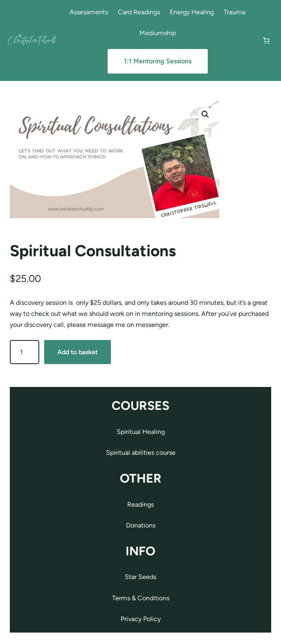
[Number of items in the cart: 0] (266, 40)
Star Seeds (140, 577)
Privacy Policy (141, 619)
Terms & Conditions (141, 598)
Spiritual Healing (141, 432)
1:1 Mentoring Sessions (158, 61)
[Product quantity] (25, 352)
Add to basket (78, 352)
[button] (205, 114)
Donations (141, 525)
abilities (144, 453)
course (166, 453)
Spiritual (119, 453)
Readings (140, 504)
